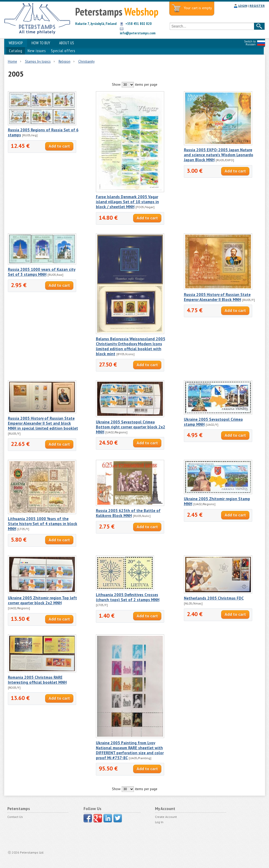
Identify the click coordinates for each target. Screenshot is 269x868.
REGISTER (257, 6)
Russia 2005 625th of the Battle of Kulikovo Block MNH (128, 513)
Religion (64, 61)
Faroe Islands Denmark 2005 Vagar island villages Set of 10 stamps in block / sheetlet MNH (127, 202)
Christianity (86, 61)
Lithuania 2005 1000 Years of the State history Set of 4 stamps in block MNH (43, 524)
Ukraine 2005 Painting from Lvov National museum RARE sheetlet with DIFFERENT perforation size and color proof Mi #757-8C (130, 750)
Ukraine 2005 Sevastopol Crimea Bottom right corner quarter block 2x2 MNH (131, 427)
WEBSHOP (16, 43)
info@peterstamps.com (138, 33)
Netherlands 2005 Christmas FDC (214, 598)
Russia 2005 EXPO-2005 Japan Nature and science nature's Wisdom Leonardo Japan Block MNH (219, 155)
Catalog (16, 51)
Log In (159, 822)
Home (12, 61)
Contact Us (15, 817)
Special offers (63, 51)
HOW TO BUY (41, 43)
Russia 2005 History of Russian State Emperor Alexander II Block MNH (217, 297)
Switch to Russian (250, 43)
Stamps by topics (38, 61)
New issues (37, 51)
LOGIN (243, 6)
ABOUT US (67, 43)
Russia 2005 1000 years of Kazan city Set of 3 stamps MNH (42, 272)
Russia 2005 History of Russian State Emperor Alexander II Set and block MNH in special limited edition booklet (43, 423)
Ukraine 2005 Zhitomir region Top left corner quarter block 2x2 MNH (42, 600)
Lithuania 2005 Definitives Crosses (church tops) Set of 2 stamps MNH (128, 597)
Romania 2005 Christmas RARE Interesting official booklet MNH (37, 680)
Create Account (166, 817)
